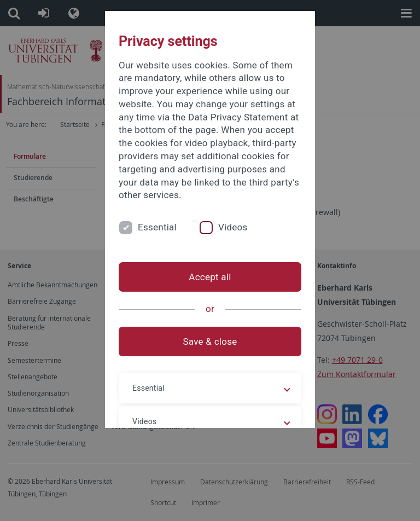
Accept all (210, 277)
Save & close (210, 341)
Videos (233, 227)
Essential (157, 227)
